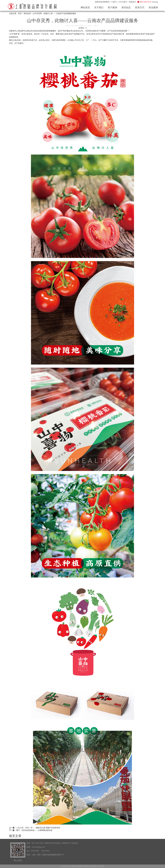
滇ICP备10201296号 (98, 866)
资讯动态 (126, 8)
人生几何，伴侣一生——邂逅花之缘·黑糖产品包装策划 (38, 828)
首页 (20, 14)
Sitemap (155, 2)
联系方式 (140, 8)
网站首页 (85, 8)
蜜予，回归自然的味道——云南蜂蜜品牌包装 (34, 830)
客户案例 (113, 8)
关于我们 (99, 8)
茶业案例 (153, 8)
